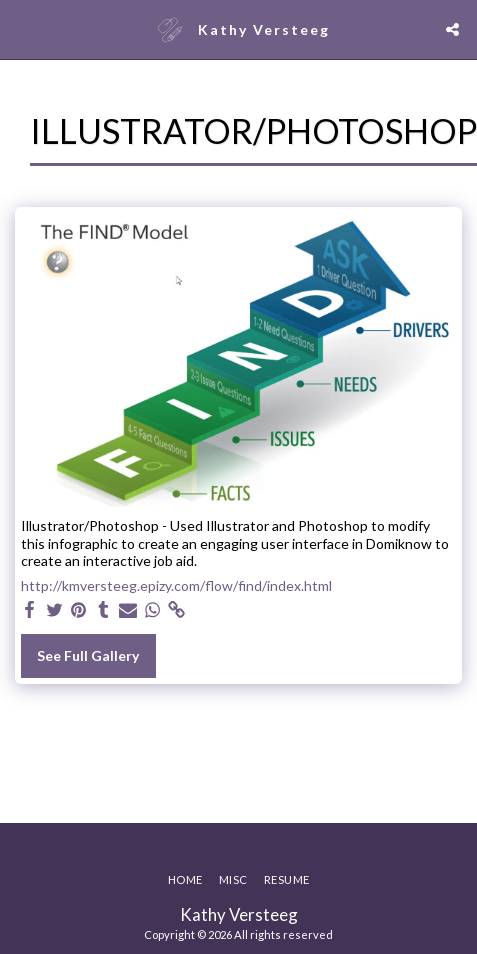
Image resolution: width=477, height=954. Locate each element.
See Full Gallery (88, 655)
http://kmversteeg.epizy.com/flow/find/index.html (176, 585)
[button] (22, 29)
